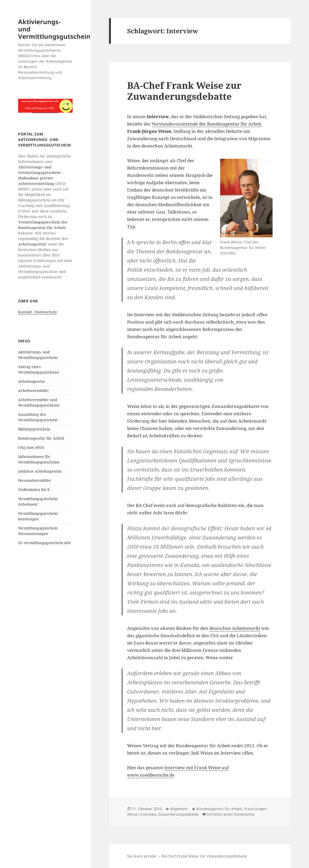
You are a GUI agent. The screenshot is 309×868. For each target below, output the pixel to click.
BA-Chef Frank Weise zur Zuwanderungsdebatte (184, 91)
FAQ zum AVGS (31, 447)
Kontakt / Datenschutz (37, 312)
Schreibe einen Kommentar (231, 814)
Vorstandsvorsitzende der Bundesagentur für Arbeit (207, 124)
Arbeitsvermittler (34, 391)
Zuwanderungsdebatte (178, 814)
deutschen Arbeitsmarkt (235, 628)
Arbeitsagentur (32, 381)
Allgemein (179, 809)
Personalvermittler (35, 480)
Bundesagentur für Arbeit (41, 438)
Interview (148, 814)
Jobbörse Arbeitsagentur (40, 471)
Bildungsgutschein (34, 429)
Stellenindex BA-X (34, 490)
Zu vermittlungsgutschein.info (45, 543)
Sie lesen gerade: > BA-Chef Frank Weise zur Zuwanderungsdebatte (187, 856)
